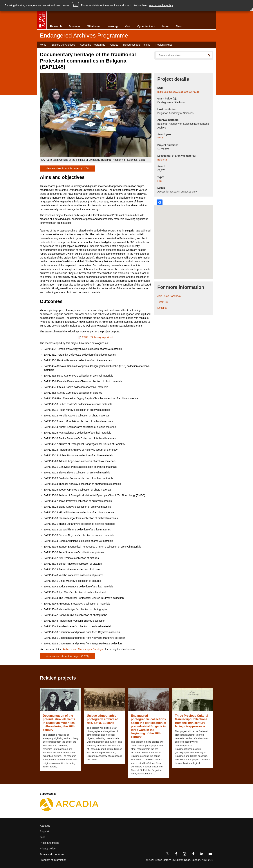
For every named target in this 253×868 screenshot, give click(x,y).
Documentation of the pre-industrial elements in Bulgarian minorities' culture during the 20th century (59, 723)
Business (75, 26)
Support (44, 831)
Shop (179, 26)
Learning (112, 26)
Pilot (160, 181)
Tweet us (162, 302)
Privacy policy (48, 849)
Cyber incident (146, 26)
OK (75, 5)
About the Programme (93, 45)
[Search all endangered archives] (179, 55)
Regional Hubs (164, 45)
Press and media (49, 843)
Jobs (43, 837)
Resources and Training (137, 45)
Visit (128, 26)
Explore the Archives (63, 45)
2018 (160, 138)
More (165, 26)
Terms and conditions (52, 854)
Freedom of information (53, 860)
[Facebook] (176, 855)
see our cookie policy (161, 5)
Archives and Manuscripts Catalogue (83, 649)
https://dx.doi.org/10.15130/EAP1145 (178, 92)
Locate (160, 202)
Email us (162, 308)
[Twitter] (168, 855)
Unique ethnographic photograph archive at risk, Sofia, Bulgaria (102, 719)
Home (43, 45)
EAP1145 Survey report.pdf (97, 337)
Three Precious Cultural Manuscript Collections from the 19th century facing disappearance (192, 721)
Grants (114, 45)
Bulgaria (162, 160)
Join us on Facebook (169, 296)
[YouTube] (210, 855)
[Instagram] (185, 855)
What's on (93, 26)
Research (56, 26)
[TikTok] (193, 855)
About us (45, 826)
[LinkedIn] (202, 855)
